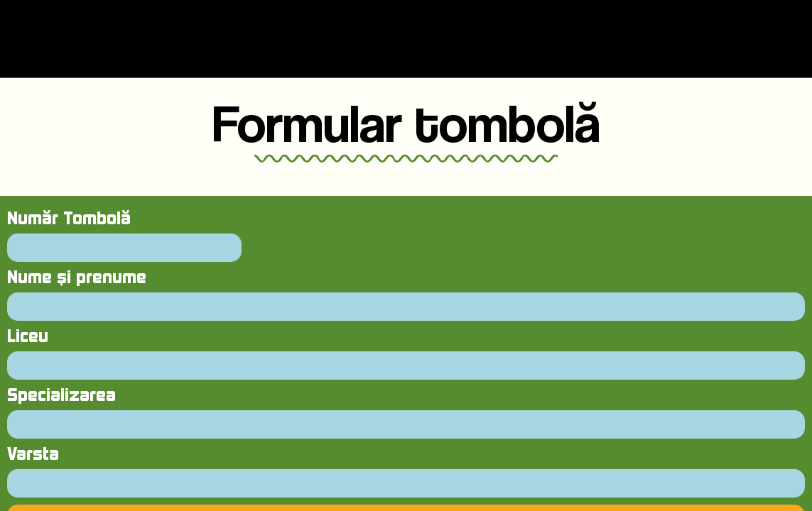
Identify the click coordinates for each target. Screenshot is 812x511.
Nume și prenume (77, 278)
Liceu (28, 337)
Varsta (33, 455)
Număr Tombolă (69, 219)
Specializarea (61, 396)
